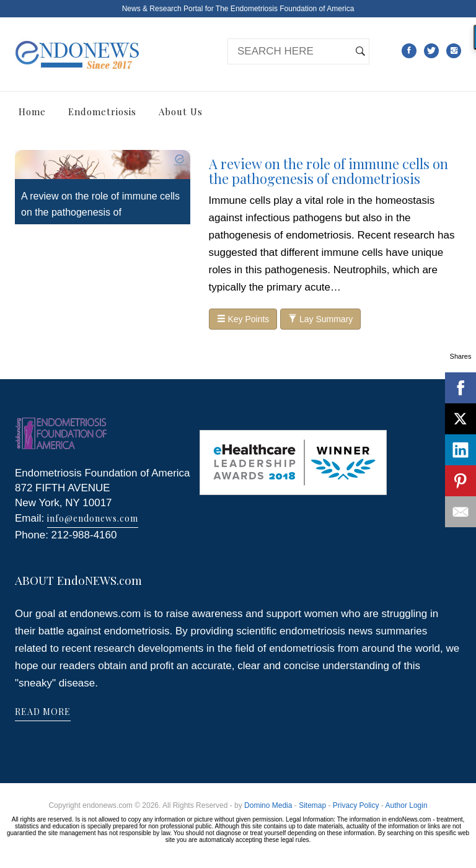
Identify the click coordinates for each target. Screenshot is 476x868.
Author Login (407, 805)
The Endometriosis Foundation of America (285, 9)
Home (32, 112)
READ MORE (43, 712)
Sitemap (312, 805)
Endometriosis (102, 112)
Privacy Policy (356, 805)
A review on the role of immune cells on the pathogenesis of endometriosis (100, 212)
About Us (181, 112)
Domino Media (268, 805)
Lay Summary (320, 319)
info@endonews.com (93, 518)
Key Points (243, 319)
